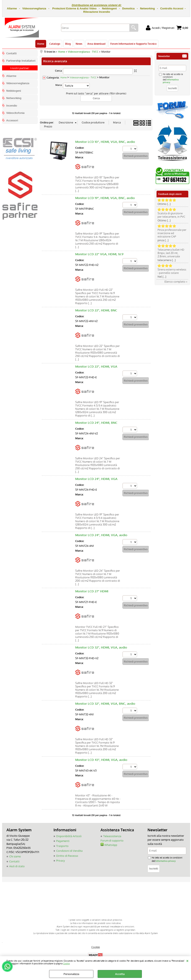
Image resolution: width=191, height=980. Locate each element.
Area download (96, 44)
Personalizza (71, 974)
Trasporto (62, 846)
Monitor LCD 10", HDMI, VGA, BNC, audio (105, 142)
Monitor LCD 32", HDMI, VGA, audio (101, 647)
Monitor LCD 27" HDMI (92, 591)
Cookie (66, 963)
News (79, 44)
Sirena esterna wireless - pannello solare (172, 271)
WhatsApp (109, 845)
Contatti (14, 861)
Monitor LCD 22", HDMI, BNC (96, 310)
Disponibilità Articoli (69, 836)
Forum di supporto (112, 840)
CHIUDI (187, 960)
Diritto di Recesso (67, 856)
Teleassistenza (112, 836)
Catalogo (55, 44)
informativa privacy (166, 861)
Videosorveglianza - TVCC (83, 77)
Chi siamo (15, 856)
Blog (68, 44)
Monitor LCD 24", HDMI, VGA (96, 479)
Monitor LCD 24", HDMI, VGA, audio (101, 535)
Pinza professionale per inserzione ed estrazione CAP (172, 233)
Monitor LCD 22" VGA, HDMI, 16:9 (99, 254)
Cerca (58, 71)
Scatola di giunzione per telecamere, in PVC (171, 215)
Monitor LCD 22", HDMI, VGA (96, 366)
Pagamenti (63, 841)
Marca (59, 85)
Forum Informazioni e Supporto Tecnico (133, 44)
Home (41, 44)
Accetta (120, 974)
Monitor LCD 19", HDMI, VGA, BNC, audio (105, 198)
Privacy (60, 861)
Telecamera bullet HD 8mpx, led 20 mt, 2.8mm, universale (171, 253)
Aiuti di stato (17, 866)
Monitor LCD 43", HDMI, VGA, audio (101, 760)
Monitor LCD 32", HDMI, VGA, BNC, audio (105, 704)
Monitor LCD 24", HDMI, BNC (96, 423)
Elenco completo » (176, 282)
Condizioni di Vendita (69, 851)
